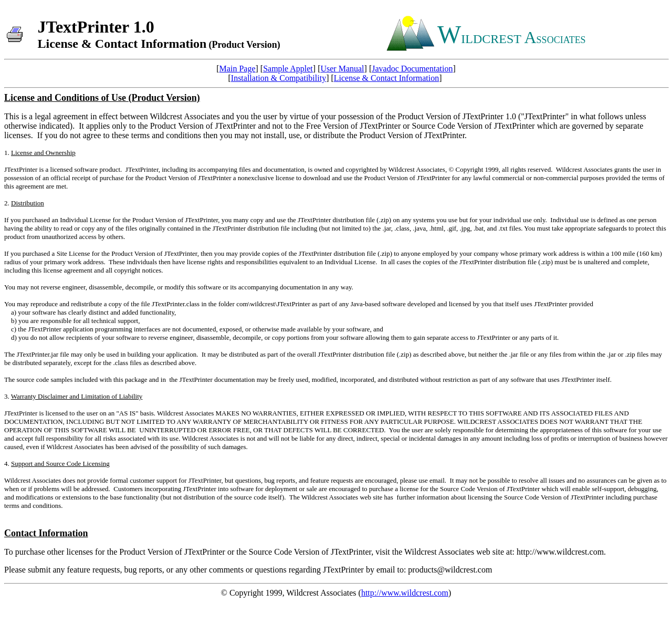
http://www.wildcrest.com (405, 593)
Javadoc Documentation (412, 69)
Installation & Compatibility (279, 78)
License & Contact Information (386, 78)
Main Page (238, 69)
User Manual (342, 69)
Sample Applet (288, 69)
